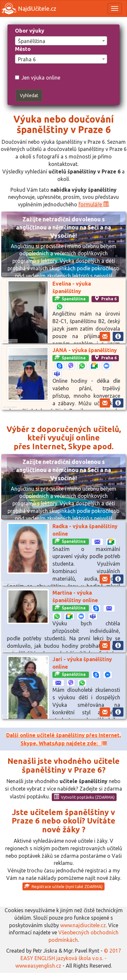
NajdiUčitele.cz (29, 9)
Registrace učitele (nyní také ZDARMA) (63, 886)
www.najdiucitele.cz (83, 925)
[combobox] (61, 41)
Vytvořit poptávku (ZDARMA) (84, 797)
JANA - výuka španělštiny (85, 350)
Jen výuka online (38, 78)
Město (23, 49)
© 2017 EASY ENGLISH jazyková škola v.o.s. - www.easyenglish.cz (68, 958)
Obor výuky (30, 31)
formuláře (93, 204)
